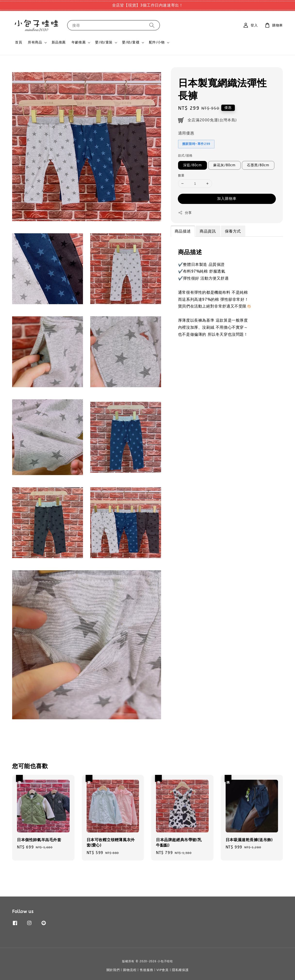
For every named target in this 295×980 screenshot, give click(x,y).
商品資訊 (208, 231)
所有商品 (35, 42)
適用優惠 (186, 133)
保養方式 (233, 231)
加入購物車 (227, 199)
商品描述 (183, 231)
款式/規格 (185, 155)
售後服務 (146, 970)
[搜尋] (152, 25)
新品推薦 (59, 42)
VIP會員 (163, 970)
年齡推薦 (79, 42)
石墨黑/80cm (258, 165)
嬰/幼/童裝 (104, 42)
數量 (181, 175)
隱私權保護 (180, 970)
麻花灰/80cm (224, 165)
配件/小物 (157, 42)
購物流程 (130, 970)
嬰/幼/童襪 (131, 42)
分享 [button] (185, 213)
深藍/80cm (193, 165)
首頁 (19, 42)
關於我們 (113, 970)
